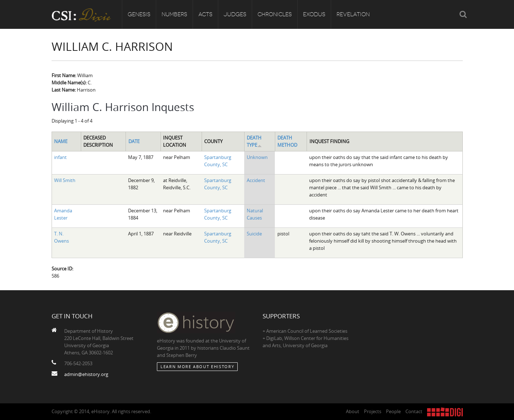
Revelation (353, 14)
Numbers (174, 14)
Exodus (314, 14)
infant (60, 157)
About (353, 411)
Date (134, 141)
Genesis (139, 14)
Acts (205, 14)
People (393, 411)
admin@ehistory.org (86, 374)
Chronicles (275, 14)
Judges (235, 14)
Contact (414, 411)
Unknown (257, 157)
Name (61, 141)
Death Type (254, 141)
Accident (256, 180)
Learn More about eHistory (197, 366)
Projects (373, 411)
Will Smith (65, 180)
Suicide (254, 234)
